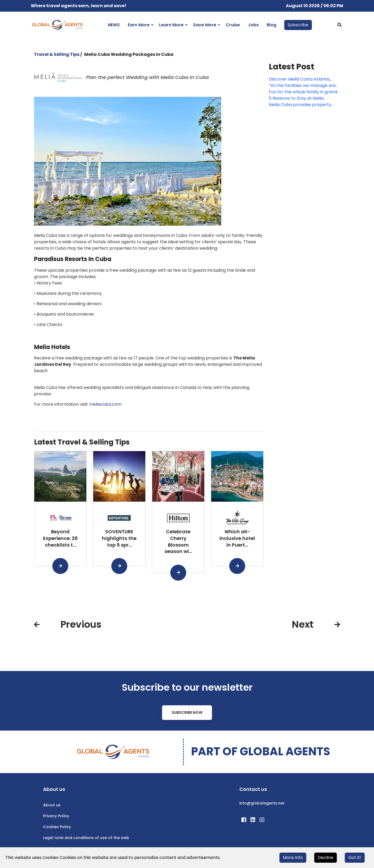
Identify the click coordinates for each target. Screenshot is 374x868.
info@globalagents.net (262, 803)
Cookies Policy (57, 827)
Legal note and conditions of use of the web (86, 838)
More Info (293, 857)
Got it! (355, 857)
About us (52, 805)
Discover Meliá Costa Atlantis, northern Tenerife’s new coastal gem (302, 79)
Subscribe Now (187, 712)
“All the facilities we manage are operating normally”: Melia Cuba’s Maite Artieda (304, 86)
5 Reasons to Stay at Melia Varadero (296, 98)
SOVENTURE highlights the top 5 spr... (119, 538)
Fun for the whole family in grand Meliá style (303, 92)
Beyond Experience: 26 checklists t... (60, 538)
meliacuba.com (105, 404)
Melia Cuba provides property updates (300, 105)
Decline (326, 857)
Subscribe (298, 25)
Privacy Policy (56, 816)
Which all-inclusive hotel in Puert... (237, 538)
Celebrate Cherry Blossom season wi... (178, 541)
